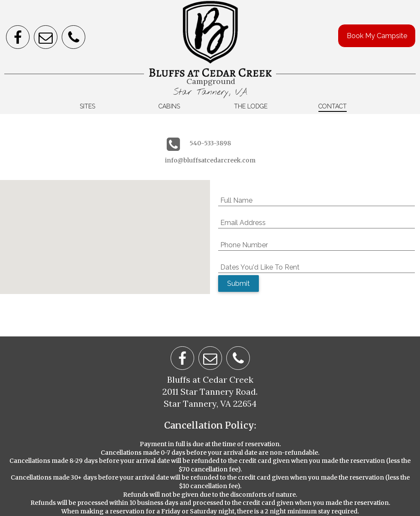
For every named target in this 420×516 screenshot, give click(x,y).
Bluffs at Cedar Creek (210, 379)
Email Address (243, 223)
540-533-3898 (210, 143)
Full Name (236, 200)
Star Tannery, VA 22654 (210, 403)
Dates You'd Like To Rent (260, 267)
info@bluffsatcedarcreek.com (210, 160)
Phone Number (244, 245)
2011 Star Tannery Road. (210, 391)
